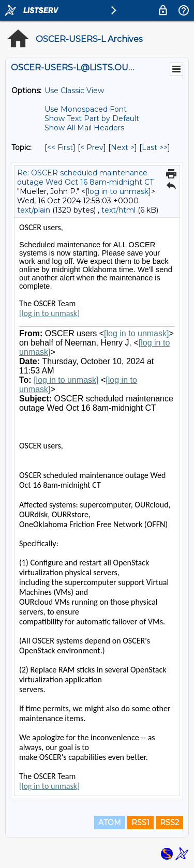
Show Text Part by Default (92, 118)
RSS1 (140, 822)
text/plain (34, 210)
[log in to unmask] (118, 191)
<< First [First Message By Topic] (60, 147)
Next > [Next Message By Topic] (123, 147)
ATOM (110, 822)
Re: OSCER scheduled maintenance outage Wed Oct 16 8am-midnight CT (85, 177)
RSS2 (169, 822)
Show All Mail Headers (84, 128)
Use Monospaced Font (86, 109)
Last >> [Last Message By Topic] (155, 147)
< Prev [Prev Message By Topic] (92, 147)
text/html (118, 210)
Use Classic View (74, 91)
